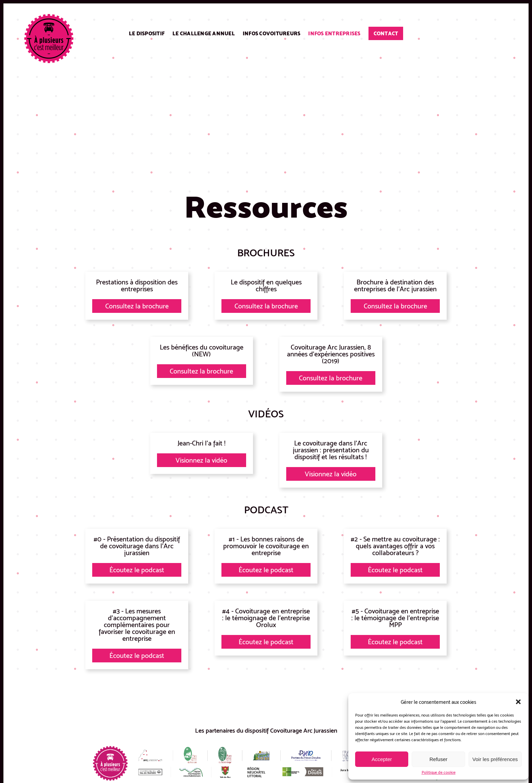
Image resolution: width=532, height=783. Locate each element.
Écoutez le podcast (137, 570)
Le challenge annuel (204, 33)
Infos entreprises (334, 33)
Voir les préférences (495, 759)
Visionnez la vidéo (201, 460)
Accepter (382, 759)
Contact (386, 33)
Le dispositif (147, 33)
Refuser (439, 759)
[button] (518, 702)
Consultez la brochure (137, 306)
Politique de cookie (439, 772)
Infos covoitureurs (272, 33)
